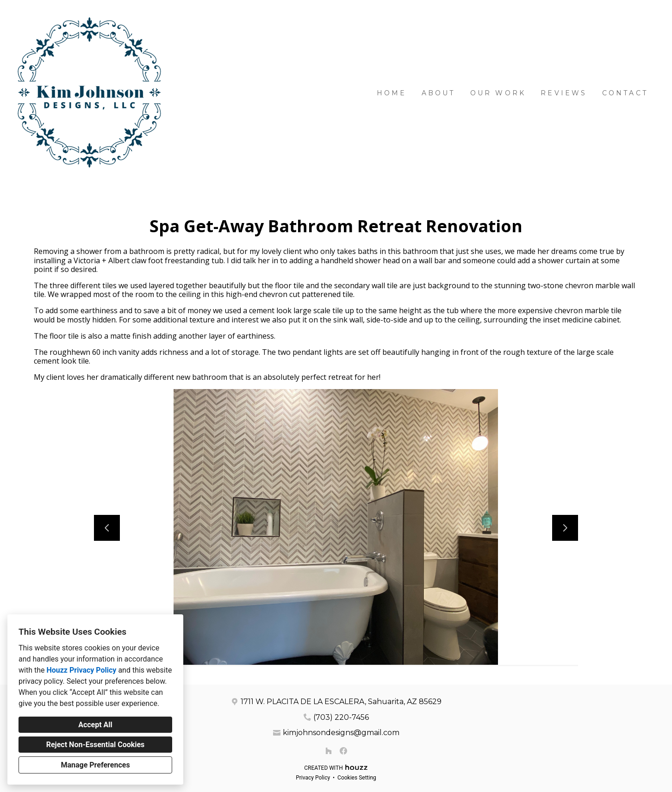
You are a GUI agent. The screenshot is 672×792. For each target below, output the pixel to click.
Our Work (498, 93)
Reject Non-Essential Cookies (96, 745)
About (439, 93)
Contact (625, 93)
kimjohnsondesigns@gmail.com (341, 733)
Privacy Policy (313, 778)
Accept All (95, 725)
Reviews (564, 93)
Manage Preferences (95, 765)
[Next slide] (565, 528)
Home (392, 93)
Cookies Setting (357, 778)
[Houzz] (329, 751)
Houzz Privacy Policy (81, 670)
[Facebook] (343, 751)
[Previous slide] (107, 528)
